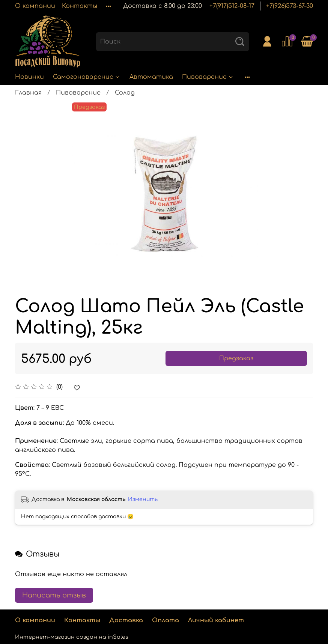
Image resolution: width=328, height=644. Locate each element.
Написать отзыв (54, 595)
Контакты (80, 6)
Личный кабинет (216, 620)
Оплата (166, 620)
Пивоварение (208, 77)
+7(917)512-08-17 (232, 6)
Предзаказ (236, 358)
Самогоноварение (87, 77)
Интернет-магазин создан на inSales (72, 637)
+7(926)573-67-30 (290, 6)
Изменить (143, 499)
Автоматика (151, 77)
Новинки (29, 77)
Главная (28, 93)
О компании (35, 6)
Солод (125, 93)
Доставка (126, 620)
